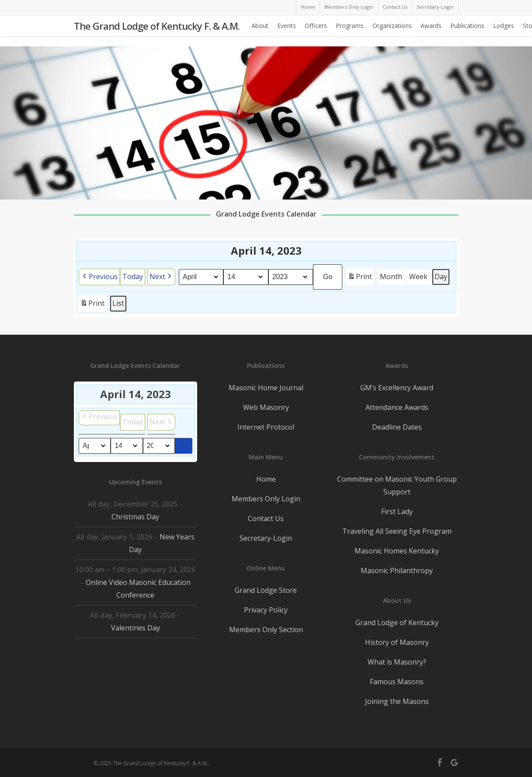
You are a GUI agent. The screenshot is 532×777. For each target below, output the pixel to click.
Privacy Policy (266, 610)
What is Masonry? (397, 662)
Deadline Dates (397, 427)
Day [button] (441, 276)
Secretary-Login (266, 538)
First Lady (397, 511)
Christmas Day (135, 517)
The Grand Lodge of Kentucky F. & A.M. (157, 31)
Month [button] (391, 276)
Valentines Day (135, 628)
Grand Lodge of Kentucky (397, 623)
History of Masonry (397, 642)
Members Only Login (266, 499)
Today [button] (133, 276)
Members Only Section (266, 630)
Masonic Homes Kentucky (397, 551)
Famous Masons (397, 682)
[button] (99, 277)
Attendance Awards (397, 407)
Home (266, 479)
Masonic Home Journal (266, 388)
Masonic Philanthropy (397, 570)
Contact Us (266, 518)
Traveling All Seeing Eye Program (397, 531)
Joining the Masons (397, 701)
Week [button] (418, 276)
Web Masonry (266, 407)
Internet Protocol (266, 427)
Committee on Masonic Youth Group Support (397, 485)
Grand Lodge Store (266, 590)
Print (360, 278)
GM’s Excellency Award (397, 388)
